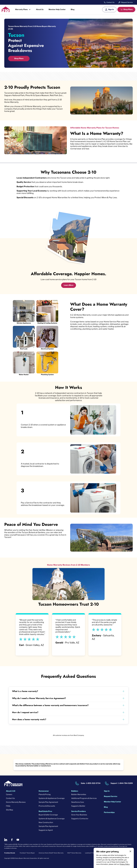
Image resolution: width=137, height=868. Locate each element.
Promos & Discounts (47, 806)
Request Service (127, 2)
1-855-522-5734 (93, 783)
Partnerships (109, 812)
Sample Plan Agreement (48, 802)
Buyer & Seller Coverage (48, 815)
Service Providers (79, 811)
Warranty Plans (21, 9)
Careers (9, 794)
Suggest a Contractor (80, 819)
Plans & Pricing (45, 794)
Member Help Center (57, 9)
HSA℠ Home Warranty (74, 853)
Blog (73, 9)
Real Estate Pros (45, 811)
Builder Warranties (79, 794)
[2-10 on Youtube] (18, 840)
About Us (40, 9)
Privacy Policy (125, 864)
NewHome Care (78, 802)
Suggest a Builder (78, 806)
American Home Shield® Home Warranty (51, 853)
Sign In (111, 9)
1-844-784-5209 (126, 783)
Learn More (69, 285)
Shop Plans (128, 9)
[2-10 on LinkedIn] (6, 840)
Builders (75, 791)
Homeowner (44, 791)
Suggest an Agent (46, 830)
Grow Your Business (79, 815)
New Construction (46, 822)
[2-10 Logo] (6, 11)
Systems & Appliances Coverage (52, 798)
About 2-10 (11, 791)
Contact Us (110, 2)
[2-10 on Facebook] (12, 840)
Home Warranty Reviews (16, 802)
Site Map (10, 810)
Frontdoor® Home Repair (27, 853)
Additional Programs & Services (84, 798)
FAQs (8, 806)
